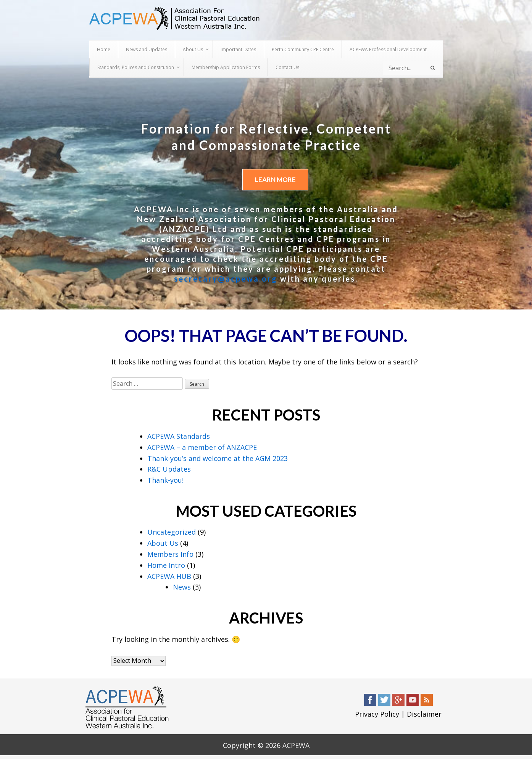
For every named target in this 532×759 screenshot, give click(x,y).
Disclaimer (424, 714)
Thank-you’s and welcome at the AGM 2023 (218, 458)
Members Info (170, 554)
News (182, 587)
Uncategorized (172, 532)
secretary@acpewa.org (226, 279)
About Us (163, 543)
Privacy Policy (377, 714)
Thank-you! (165, 480)
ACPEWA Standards (179, 436)
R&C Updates (169, 469)
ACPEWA (296, 745)
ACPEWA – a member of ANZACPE (202, 447)
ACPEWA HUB (169, 576)
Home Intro (166, 565)
